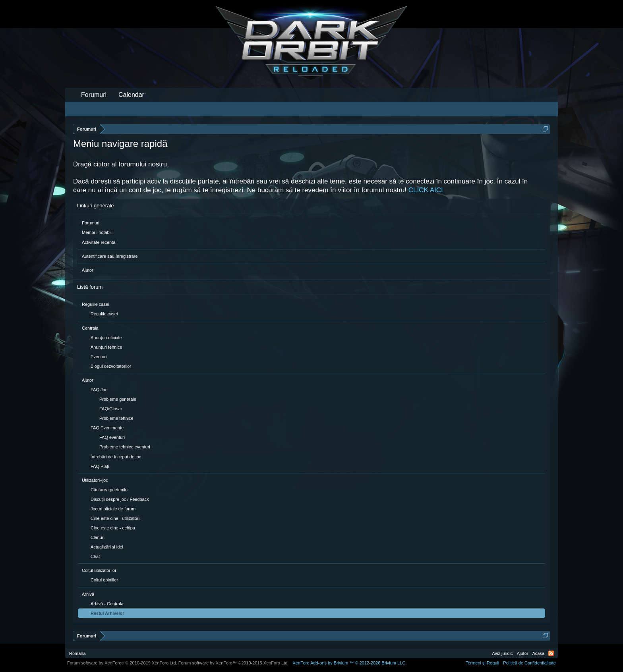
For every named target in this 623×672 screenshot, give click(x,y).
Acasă (538, 653)
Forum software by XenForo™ (234, 663)
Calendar (131, 95)
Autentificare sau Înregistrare (110, 256)
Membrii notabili (97, 232)
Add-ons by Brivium (349, 663)
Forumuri (91, 223)
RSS (551, 653)
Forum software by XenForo (122, 663)
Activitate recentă (99, 242)
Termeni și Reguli (482, 663)
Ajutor (88, 270)
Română (77, 653)
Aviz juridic (502, 653)
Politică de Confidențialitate (529, 663)
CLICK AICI (426, 190)
